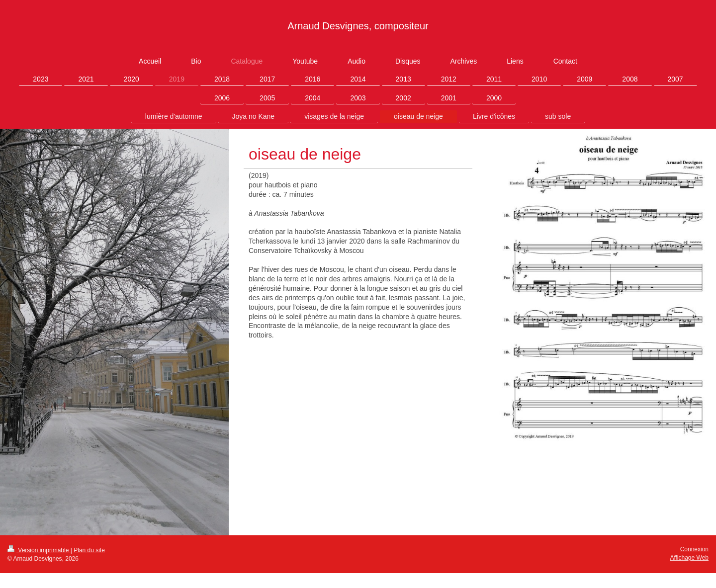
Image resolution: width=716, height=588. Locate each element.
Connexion (694, 549)
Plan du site (89, 550)
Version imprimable (39, 550)
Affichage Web (689, 558)
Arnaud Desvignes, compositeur (358, 26)
